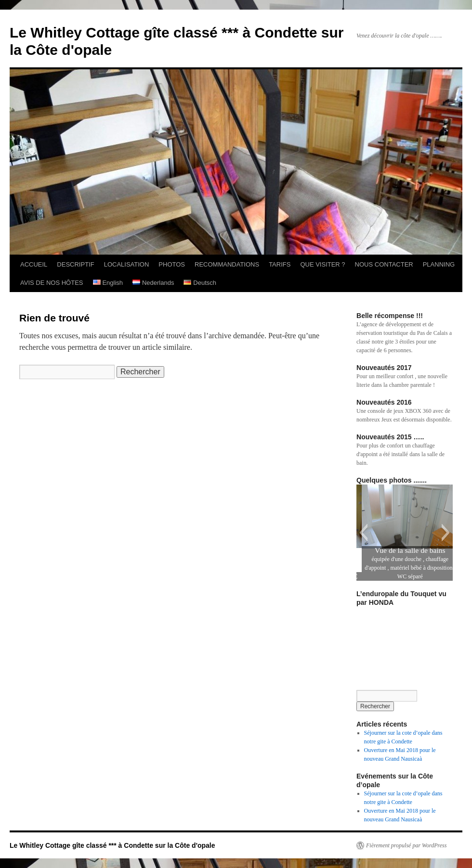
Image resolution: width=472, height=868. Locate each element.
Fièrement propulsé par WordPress (406, 845)
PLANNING (439, 264)
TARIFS (280, 264)
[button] (363, 533)
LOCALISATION (127, 264)
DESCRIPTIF (75, 264)
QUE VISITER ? (322, 264)
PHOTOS (172, 264)
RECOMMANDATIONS (227, 264)
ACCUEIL (34, 264)
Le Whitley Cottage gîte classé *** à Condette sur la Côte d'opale (112, 845)
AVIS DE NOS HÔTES (52, 283)
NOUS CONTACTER (384, 264)
